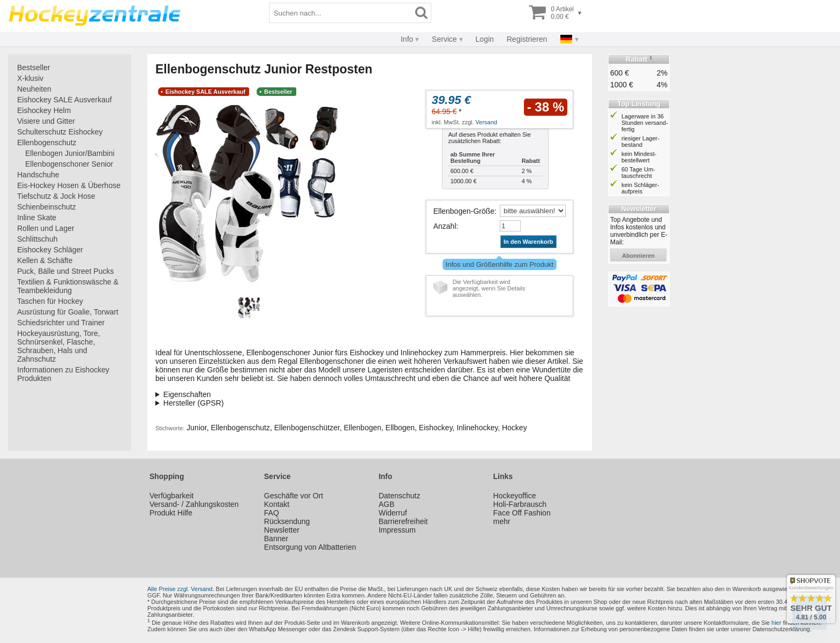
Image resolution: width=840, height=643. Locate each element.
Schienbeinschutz (47, 207)
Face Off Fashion (522, 513)
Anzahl (445, 226)
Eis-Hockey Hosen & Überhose (69, 185)
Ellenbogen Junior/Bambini (70, 153)
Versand (486, 122)
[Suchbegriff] (341, 13)
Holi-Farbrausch (520, 504)
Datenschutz (400, 496)
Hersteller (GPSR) (194, 403)
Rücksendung (287, 521)
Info (407, 39)
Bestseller (33, 68)
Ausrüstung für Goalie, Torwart (68, 312)
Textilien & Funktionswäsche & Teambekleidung (68, 286)
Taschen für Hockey (50, 301)
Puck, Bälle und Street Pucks (66, 271)
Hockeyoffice (515, 496)
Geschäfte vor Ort (294, 496)
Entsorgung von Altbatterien (310, 547)
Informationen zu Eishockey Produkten (63, 374)
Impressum (397, 530)
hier (776, 623)
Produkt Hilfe (171, 513)
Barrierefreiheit (403, 521)
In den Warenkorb (528, 242)
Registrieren (527, 39)
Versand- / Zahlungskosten (194, 504)
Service (444, 39)
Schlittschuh (37, 239)
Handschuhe (38, 175)
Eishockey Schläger (50, 250)
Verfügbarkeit (172, 496)
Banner (276, 539)
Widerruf (393, 513)
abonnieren (638, 256)
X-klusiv (30, 78)
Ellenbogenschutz (47, 143)
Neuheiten (34, 89)
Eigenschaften (187, 394)
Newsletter (282, 530)
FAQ (272, 513)
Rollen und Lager (46, 228)
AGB (387, 504)
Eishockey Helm (44, 110)
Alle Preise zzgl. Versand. (181, 589)
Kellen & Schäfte (45, 260)
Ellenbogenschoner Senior (69, 164)
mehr (502, 521)
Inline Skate (37, 218)
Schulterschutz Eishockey (60, 132)
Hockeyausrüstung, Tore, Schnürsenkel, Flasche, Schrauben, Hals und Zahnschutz (59, 346)
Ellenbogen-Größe (464, 211)
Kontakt (277, 504)
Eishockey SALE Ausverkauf (65, 100)
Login (485, 39)
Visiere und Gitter (46, 121)
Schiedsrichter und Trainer (61, 323)
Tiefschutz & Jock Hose (56, 196)
